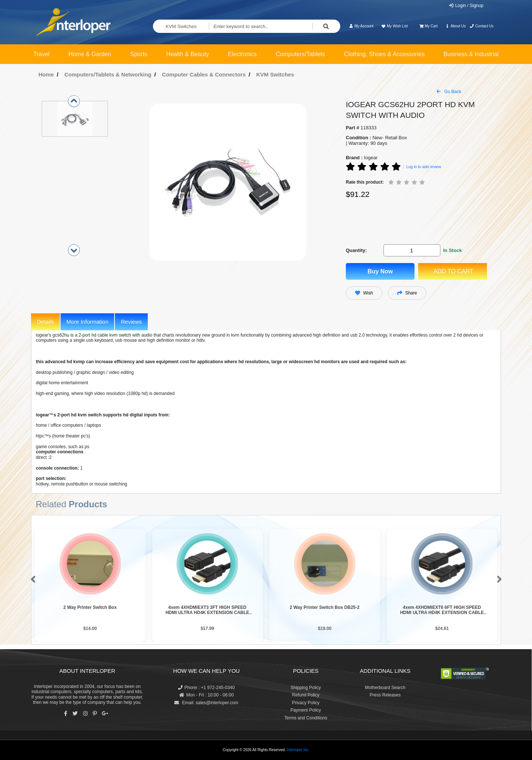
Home (46, 74)
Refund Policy (306, 695)
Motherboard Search (385, 688)
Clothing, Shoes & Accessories (384, 54)
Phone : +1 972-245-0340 (206, 688)
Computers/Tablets (300, 54)
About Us (456, 26)
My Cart (428, 26)
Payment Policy (306, 710)
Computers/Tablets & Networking (108, 74)
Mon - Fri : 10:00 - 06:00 (207, 695)
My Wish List (394, 26)
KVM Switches (181, 26)
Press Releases (385, 695)
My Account (361, 26)
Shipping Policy (306, 688)
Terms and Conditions (306, 718)
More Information (87, 322)
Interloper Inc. (298, 750)
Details (45, 322)
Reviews (131, 322)
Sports (139, 54)
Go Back (449, 92)
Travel (41, 54)
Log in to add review (424, 167)
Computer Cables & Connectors (204, 74)
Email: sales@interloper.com (206, 703)
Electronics (242, 54)
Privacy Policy (306, 703)
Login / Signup (466, 6)
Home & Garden (90, 54)
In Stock (452, 250)
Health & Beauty (188, 54)
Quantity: (356, 250)
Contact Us (482, 26)
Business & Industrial (471, 54)
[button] (32, 580)
